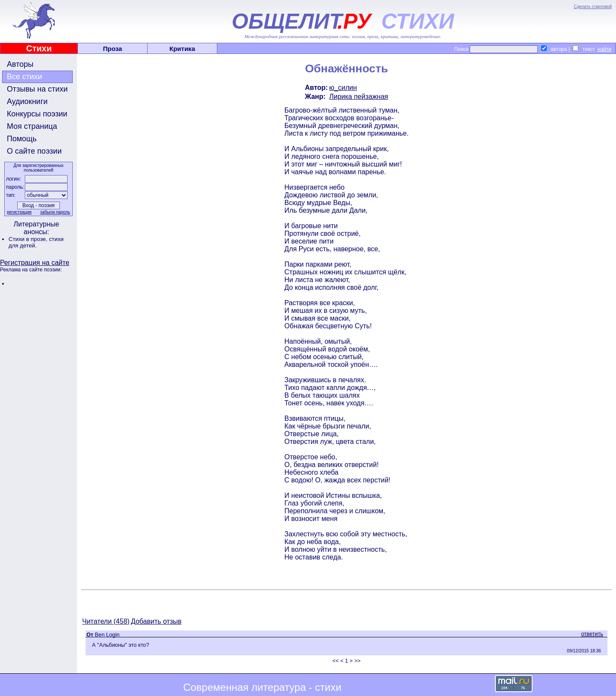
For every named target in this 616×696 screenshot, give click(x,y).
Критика (182, 49)
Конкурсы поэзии (37, 114)
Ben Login (107, 635)
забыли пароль (55, 212)
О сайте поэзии (34, 151)
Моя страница (32, 126)
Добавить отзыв (156, 621)
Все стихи (24, 77)
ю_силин (343, 88)
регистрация (19, 212)
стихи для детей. (36, 242)
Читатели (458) (106, 621)
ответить (592, 634)
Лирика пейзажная (358, 97)
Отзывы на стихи (37, 89)
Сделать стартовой (593, 7)
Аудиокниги (27, 101)
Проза (113, 49)
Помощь (22, 139)
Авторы (20, 64)
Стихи (39, 48)
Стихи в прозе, (29, 239)
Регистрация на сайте (35, 263)
